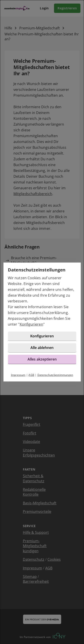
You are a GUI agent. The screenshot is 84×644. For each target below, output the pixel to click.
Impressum (18, 375)
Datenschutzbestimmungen (55, 375)
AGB (31, 375)
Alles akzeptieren (42, 359)
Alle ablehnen (42, 348)
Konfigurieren (31, 324)
